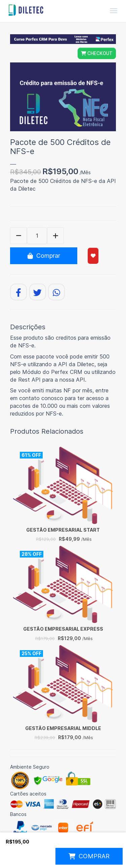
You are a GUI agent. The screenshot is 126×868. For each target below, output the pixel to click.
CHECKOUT (97, 53)
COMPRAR (89, 856)
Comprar (44, 256)
